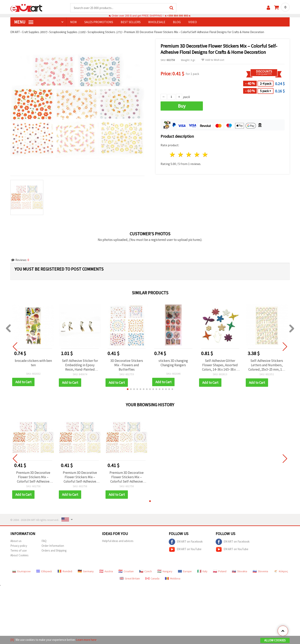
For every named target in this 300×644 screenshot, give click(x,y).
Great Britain (130, 579)
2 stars (181, 155)
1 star (173, 155)
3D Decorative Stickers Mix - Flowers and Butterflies (127, 365)
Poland (220, 571)
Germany (86, 571)
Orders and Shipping (54, 551)
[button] (128, 389)
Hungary (165, 571)
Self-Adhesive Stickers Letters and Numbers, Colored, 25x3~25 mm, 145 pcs (267, 365)
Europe (185, 571)
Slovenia (260, 571)
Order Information (53, 546)
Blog (177, 22)
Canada (152, 579)
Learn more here (86, 640)
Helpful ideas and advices (118, 541)
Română (65, 571)
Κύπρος (281, 571)
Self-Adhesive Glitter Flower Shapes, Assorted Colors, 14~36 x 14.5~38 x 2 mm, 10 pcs (220, 365)
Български (21, 571)
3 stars (189, 155)
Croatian (126, 571)
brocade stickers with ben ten (33, 363)
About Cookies (19, 555)
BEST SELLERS (131, 22)
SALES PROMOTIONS (99, 22)
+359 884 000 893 (178, 16)
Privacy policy (19, 546)
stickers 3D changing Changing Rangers (173, 363)
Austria (106, 571)
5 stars (205, 155)
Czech (146, 571)
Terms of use (19, 551)
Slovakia (240, 571)
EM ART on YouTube (185, 550)
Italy (202, 571)
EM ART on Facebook (186, 542)
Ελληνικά (44, 571)
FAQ (44, 541)
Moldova (173, 579)
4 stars (197, 155)
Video (193, 22)
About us (16, 541)
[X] (12, 640)
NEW (74, 22)
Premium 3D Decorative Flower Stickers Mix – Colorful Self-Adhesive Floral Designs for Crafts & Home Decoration (33, 477)
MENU (24, 22)
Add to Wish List (213, 60)
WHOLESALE (157, 22)
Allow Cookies (275, 640)
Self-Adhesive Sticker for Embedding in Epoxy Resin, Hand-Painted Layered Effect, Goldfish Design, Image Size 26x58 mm (80, 365)
